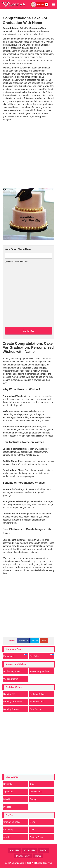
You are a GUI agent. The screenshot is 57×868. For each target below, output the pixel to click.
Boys (32, 822)
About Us (15, 850)
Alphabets (8, 792)
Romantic (8, 784)
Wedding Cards (11, 679)
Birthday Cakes (37, 694)
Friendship (8, 830)
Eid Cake (42, 655)
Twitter (35, 641)
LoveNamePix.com (15, 863)
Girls (32, 830)
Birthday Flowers (11, 709)
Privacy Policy (23, 856)
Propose (7, 807)
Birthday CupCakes (13, 702)
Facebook (23, 641)
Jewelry (7, 837)
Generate (28, 331)
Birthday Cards (37, 702)
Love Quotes (36, 792)
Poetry (33, 799)
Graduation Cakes (12, 822)
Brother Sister (37, 837)
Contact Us (30, 850)
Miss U (7, 799)
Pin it (44, 641)
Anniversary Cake (12, 671)
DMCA (43, 850)
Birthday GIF (9, 694)
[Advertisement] (28, 157)
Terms (38, 856)
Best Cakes (36, 709)
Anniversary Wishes (40, 671)
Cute (32, 784)
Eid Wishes (15, 655)
